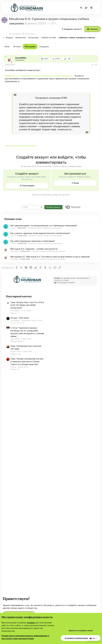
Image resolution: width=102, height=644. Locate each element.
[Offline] (11, 62)
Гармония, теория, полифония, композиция (44, 228)
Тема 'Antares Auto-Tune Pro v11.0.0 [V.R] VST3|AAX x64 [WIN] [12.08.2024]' (27, 305)
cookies (31, 623)
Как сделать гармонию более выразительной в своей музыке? (40, 233)
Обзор (7, 46)
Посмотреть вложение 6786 (51, 98)
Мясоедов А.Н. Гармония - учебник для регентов (34, 249)
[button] (92, 8)
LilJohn (13, 228)
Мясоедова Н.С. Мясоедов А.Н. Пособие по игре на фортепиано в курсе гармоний (50, 257)
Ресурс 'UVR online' (20, 318)
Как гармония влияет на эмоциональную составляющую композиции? (44, 226)
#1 (96, 65)
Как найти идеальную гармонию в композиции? (33, 241)
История (17, 46)
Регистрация (28, 186)
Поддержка (44, 46)
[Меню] (5, 8)
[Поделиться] (93, 65)
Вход (76, 183)
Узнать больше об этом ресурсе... (21, 146)
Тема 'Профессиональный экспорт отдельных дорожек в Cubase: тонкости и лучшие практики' (27, 361)
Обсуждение (30, 46)
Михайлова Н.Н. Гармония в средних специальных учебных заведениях (39, 76)
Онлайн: (57, 278)
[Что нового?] (97, 8)
